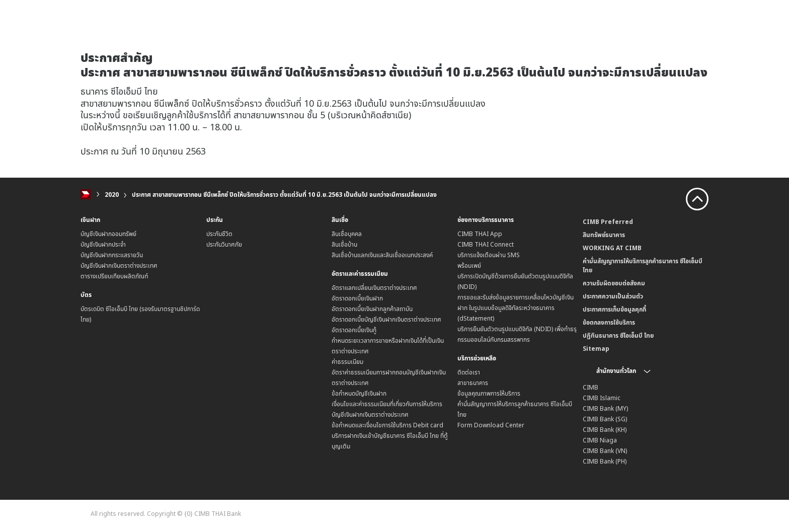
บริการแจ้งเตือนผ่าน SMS (489, 255)
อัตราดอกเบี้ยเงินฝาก (357, 298)
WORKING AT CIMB (612, 248)
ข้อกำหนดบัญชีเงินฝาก (359, 393)
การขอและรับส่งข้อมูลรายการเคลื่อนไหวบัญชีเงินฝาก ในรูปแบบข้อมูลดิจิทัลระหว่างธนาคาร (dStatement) (516, 308)
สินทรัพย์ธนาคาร (604, 235)
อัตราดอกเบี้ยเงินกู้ (354, 330)
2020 (112, 195)
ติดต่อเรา (469, 372)
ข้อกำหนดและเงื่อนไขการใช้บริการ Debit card (387, 425)
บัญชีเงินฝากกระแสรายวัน (112, 255)
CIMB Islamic (602, 398)
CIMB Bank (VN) (605, 451)
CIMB (590, 387)
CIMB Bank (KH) (605, 430)
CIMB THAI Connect (486, 244)
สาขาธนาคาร (473, 383)
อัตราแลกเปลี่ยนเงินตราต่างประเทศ (374, 288)
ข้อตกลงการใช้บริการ (609, 322)
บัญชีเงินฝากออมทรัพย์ (108, 234)
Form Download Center (491, 425)
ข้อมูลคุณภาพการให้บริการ (489, 393)
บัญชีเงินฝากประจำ (103, 244)
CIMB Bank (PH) (605, 461)
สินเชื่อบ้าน (344, 244)
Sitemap (596, 349)
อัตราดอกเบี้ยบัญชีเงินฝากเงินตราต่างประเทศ (386, 319)
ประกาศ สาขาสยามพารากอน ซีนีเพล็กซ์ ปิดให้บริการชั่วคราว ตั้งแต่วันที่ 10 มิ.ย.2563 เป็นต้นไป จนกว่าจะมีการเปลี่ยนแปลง (284, 195)
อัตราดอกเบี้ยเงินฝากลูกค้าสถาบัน (372, 309)
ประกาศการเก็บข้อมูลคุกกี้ (614, 309)
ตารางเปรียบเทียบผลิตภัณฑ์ (114, 276)
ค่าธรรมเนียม (347, 362)
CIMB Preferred (608, 222)
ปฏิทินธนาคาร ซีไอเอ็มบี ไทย (618, 335)
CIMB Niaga (600, 440)
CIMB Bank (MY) (605, 408)
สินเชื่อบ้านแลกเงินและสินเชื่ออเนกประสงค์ (382, 255)
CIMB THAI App (480, 234)
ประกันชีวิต (219, 234)
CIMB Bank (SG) (605, 419)
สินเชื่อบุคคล (347, 234)
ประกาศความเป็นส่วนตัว (613, 296)
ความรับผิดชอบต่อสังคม (614, 283)
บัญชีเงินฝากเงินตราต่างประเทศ (119, 265)
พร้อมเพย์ (469, 265)
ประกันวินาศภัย (224, 244)
